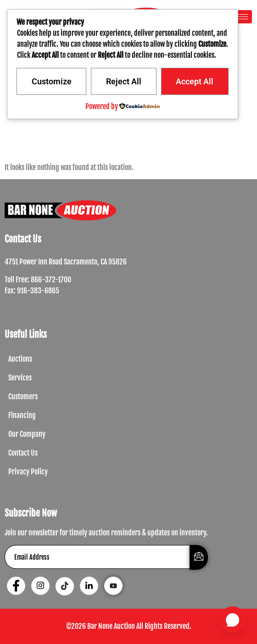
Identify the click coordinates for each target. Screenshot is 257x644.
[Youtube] (113, 586)
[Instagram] (40, 586)
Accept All (195, 81)
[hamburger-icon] (242, 17)
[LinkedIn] (89, 586)
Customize (52, 81)
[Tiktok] (65, 586)
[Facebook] (16, 586)
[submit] (199, 557)
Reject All (124, 81)
